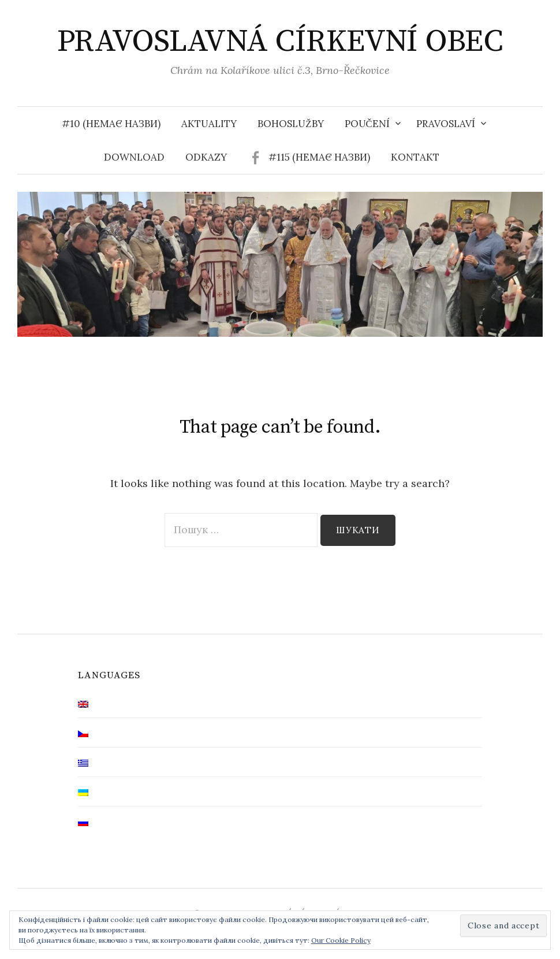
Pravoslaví (446, 124)
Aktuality (209, 124)
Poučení (367, 124)
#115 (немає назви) (319, 157)
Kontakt (415, 157)
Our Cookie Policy (341, 940)
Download (134, 157)
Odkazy (206, 157)
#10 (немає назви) (111, 124)
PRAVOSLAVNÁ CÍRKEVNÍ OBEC (280, 42)
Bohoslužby (290, 124)
